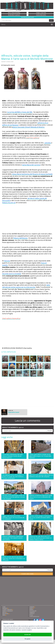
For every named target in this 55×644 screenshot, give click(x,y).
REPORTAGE (5, 614)
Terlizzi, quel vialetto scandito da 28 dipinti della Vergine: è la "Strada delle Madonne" (40, 456)
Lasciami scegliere (27, 630)
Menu (3, 24)
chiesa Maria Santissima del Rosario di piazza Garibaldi (32, 174)
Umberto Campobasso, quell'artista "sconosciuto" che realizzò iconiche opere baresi (13, 538)
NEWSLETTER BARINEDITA (13, 427)
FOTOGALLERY (33, 611)
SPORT (31, 608)
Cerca (51, 20)
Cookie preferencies (34, 616)
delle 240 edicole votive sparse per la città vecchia (26, 286)
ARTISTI (4, 612)
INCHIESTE (5, 608)
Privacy (31, 615)
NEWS (4, 615)
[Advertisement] (27, 40)
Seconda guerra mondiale (12, 274)
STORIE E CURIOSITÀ (7, 610)
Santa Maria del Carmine (31, 165)
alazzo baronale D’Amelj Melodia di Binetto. (29, 127)
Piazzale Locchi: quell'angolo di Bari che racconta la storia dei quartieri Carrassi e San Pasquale (13, 497)
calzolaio (48, 143)
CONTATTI (32, 614)
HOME (4, 607)
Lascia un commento (27, 421)
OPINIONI (32, 607)
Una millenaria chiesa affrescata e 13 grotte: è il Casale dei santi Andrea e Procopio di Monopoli (13, 477)
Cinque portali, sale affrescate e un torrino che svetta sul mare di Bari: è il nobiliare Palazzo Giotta (40, 538)
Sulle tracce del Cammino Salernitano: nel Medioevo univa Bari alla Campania (41, 476)
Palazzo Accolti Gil (9, 203)
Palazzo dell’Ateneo (20, 238)
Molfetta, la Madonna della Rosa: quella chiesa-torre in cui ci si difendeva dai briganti (41, 497)
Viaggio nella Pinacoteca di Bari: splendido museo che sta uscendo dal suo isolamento (13, 517)
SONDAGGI (32, 612)
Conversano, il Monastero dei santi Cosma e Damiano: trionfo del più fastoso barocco (12, 456)
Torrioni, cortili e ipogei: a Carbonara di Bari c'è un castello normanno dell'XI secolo (40, 517)
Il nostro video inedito (28, 574)
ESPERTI (31, 610)
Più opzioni (27, 639)
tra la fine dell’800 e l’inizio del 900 (20, 112)
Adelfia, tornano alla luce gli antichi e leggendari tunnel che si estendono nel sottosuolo (13, 558)
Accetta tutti (28, 635)
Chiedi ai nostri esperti (8, 619)
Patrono (7, 261)
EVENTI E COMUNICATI (8, 611)
